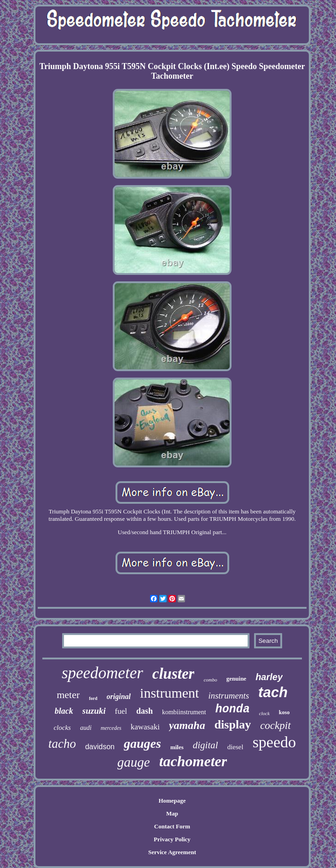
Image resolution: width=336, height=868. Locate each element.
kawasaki (145, 727)
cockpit (275, 725)
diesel (235, 747)
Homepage (172, 801)
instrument (169, 693)
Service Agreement (172, 852)
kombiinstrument (184, 712)
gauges (142, 743)
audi (86, 728)
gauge (134, 762)
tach (273, 692)
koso (284, 712)
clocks (62, 728)
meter (68, 695)
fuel (121, 711)
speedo (274, 742)
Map (172, 813)
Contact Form (172, 826)
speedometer (102, 673)
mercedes (111, 728)
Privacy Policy (172, 839)
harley (269, 677)
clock (264, 713)
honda (233, 709)
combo (210, 680)
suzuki (94, 711)
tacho (62, 744)
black (64, 711)
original (119, 696)
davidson (100, 747)
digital (206, 745)
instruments (229, 696)
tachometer (193, 761)
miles (177, 747)
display (233, 725)
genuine (236, 679)
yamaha (187, 725)
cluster (174, 674)
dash (145, 711)
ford (93, 698)
